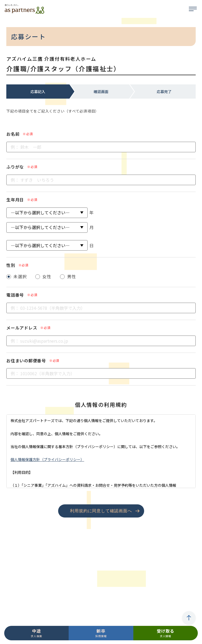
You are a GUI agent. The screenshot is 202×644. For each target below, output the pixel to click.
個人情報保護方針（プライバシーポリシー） (47, 459)
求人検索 (36, 633)
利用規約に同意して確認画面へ (101, 511)
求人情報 (166, 633)
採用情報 (101, 633)
